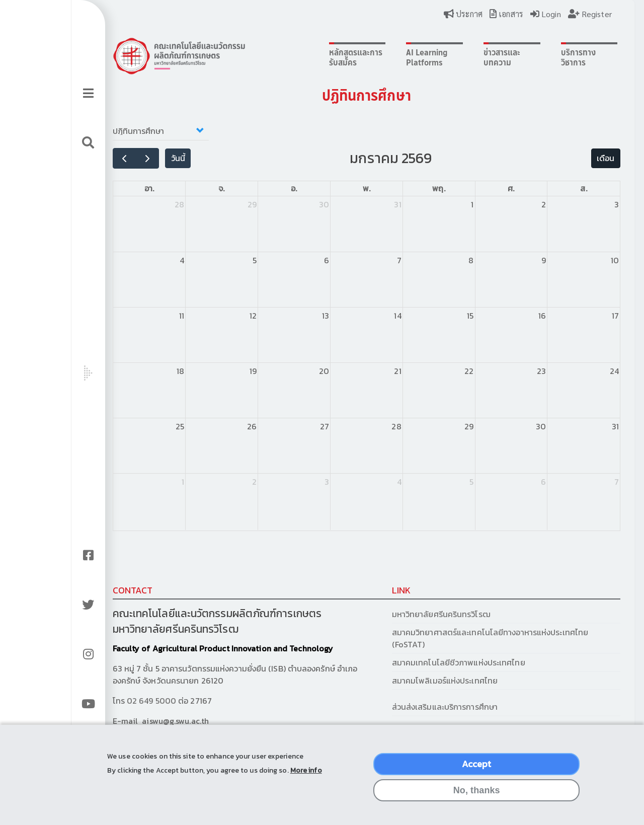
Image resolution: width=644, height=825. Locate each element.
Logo (166, 56)
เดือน (557, 158)
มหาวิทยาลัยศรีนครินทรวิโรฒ (409, 614)
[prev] (111, 158)
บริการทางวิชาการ (535, 57)
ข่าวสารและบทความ (464, 57)
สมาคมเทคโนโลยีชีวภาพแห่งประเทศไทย (426, 662)
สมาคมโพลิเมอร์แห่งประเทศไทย (412, 681)
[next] (134, 158)
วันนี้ (165, 158)
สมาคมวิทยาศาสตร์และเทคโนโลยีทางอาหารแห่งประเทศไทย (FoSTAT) (458, 638)
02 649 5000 (138, 701)
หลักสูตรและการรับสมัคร (321, 57)
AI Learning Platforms (393, 57)
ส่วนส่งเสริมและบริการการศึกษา (413, 707)
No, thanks (477, 798)
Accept (477, 771)
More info (306, 778)
